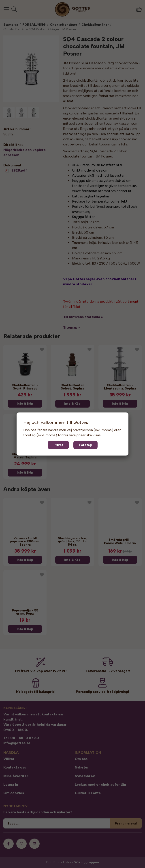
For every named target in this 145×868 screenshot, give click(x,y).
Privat (58, 445)
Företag (85, 445)
